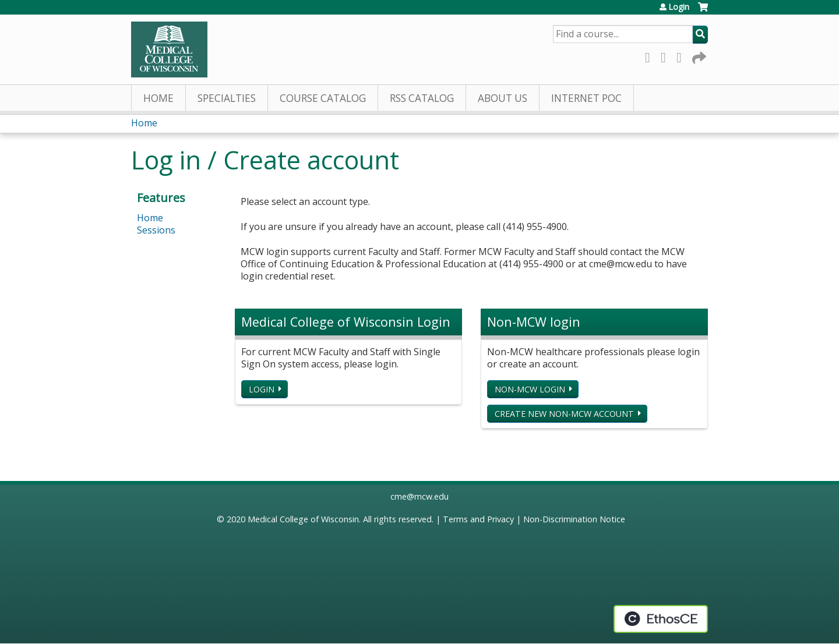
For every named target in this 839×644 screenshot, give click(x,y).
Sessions (156, 230)
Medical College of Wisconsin (303, 519)
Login (679, 7)
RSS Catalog (422, 98)
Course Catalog (323, 98)
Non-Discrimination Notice (574, 519)
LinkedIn (682, 56)
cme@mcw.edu (419, 496)
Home (158, 98)
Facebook (651, 56)
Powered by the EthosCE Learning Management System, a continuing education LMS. (661, 619)
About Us (503, 98)
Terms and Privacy (478, 519)
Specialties (227, 98)
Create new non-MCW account (564, 414)
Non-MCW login (530, 389)
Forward (698, 56)
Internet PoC (586, 98)
